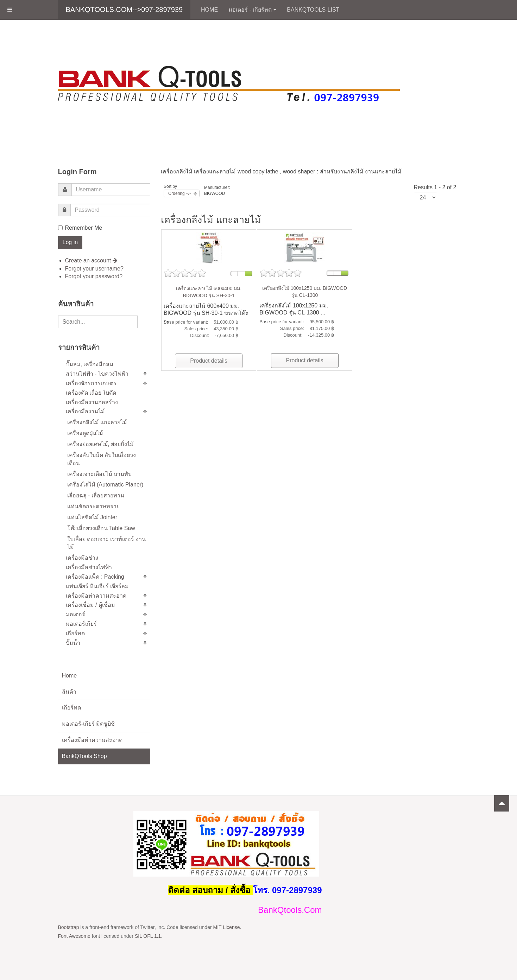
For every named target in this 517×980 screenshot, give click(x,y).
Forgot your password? (94, 276)
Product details (209, 361)
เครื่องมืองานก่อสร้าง (92, 402)
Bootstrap (69, 927)
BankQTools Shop (84, 756)
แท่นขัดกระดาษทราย (93, 506)
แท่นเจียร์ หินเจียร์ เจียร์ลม (97, 586)
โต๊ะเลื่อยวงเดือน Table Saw (101, 528)
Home (209, 10)
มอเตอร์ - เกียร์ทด (252, 10)
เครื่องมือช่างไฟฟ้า (89, 567)
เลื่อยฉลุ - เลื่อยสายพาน (96, 495)
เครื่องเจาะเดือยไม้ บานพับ (99, 474)
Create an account (91, 260)
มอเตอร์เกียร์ (81, 624)
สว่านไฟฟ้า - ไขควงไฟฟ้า (97, 374)
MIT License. (227, 927)
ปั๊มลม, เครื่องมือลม (90, 364)
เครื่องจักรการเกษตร (91, 383)
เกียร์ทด (75, 633)
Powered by (427, 820)
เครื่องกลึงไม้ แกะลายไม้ (97, 422)
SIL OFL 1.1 (148, 936)
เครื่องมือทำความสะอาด (96, 596)
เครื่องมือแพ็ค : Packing (95, 577)
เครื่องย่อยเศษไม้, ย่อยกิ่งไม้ (101, 444)
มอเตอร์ (75, 614)
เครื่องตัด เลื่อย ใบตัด (91, 393)
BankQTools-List (313, 10)
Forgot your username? (94, 269)
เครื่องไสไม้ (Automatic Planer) (105, 485)
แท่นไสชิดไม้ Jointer (92, 517)
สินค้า (69, 692)
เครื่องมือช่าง (82, 558)
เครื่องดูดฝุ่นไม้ (85, 433)
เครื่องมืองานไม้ (85, 411)
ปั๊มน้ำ (73, 643)
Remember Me (80, 228)
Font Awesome (74, 936)
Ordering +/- (179, 193)
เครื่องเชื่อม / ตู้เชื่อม (90, 605)
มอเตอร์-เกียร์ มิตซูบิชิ (89, 724)
